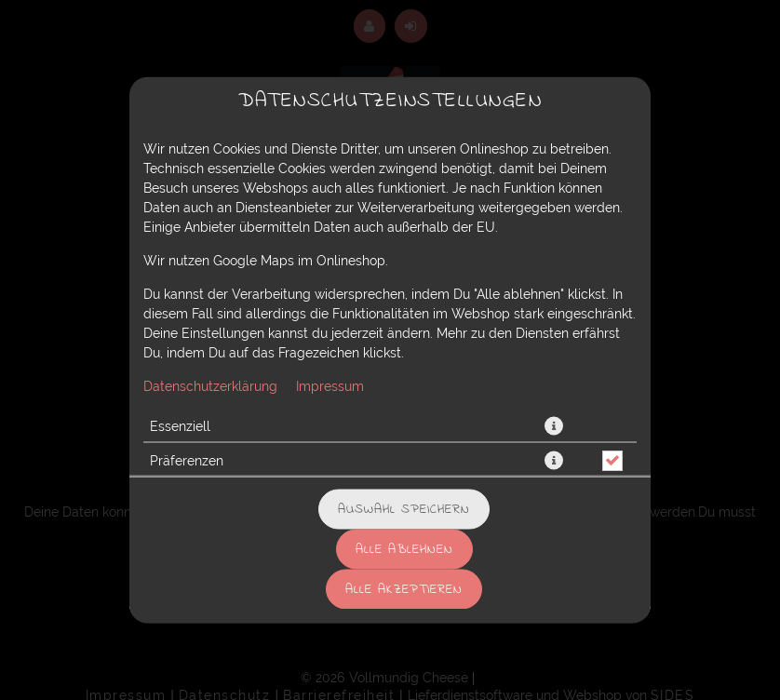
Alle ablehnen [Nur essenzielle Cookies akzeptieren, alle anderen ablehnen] (404, 550)
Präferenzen (187, 461)
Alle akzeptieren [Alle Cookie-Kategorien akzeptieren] (404, 590)
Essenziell (180, 426)
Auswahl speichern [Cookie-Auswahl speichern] (404, 510)
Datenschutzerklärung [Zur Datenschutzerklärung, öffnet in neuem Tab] (210, 386)
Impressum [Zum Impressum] (330, 386)
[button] (554, 426)
